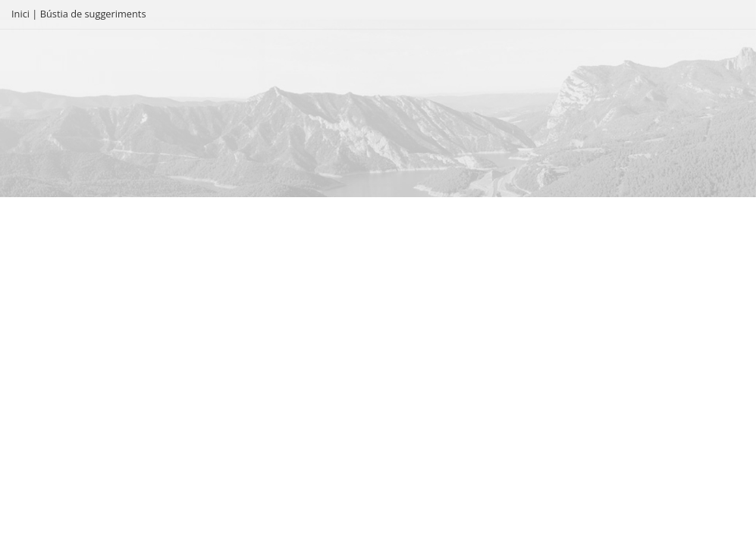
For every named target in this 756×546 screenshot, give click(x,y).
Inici (20, 14)
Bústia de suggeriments (93, 14)
